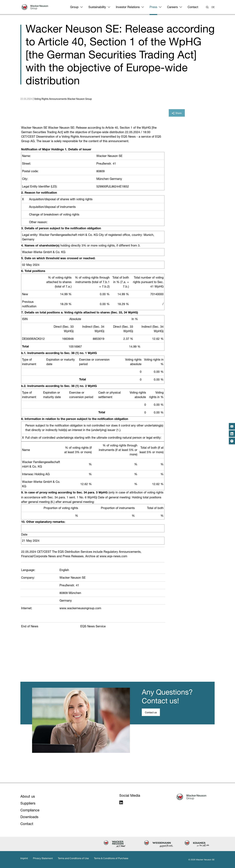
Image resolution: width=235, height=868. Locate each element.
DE (213, 7)
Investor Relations (128, 7)
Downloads (29, 817)
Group (74, 7)
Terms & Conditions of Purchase (111, 858)
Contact (193, 7)
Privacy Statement (43, 858)
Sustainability (97, 7)
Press (153, 7)
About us (28, 796)
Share (177, 113)
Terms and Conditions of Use (73, 858)
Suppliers (28, 803)
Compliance (30, 810)
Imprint (24, 858)
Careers (172, 7)
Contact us (151, 712)
